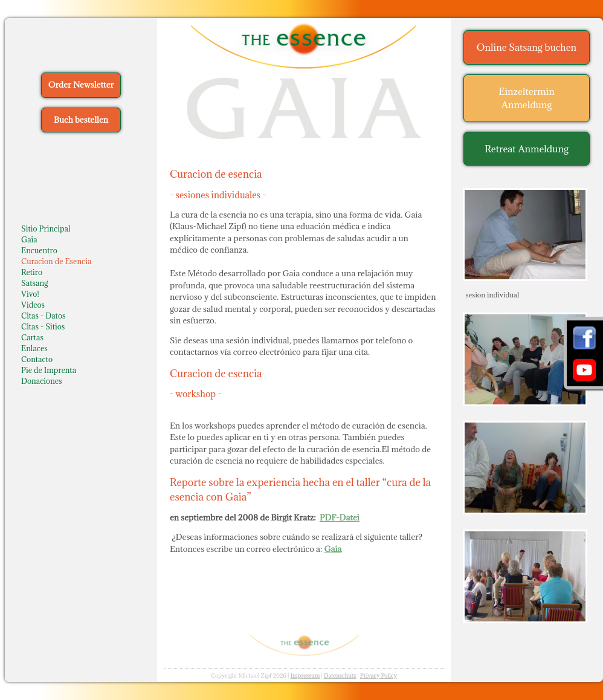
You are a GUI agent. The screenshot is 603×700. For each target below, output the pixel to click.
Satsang (34, 283)
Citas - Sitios (43, 326)
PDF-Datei (340, 517)
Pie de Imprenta (49, 370)
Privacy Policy (379, 676)
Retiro (32, 272)
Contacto (37, 359)
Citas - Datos (44, 316)
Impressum (305, 676)
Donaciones (42, 381)
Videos (33, 305)
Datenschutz (340, 676)
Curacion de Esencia (56, 261)
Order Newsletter (81, 85)
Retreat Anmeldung (527, 149)
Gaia (29, 239)
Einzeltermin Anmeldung (527, 98)
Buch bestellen (81, 120)
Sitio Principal (46, 228)
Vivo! (30, 294)
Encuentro (39, 250)
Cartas (32, 337)
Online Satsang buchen (527, 47)
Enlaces (34, 348)
